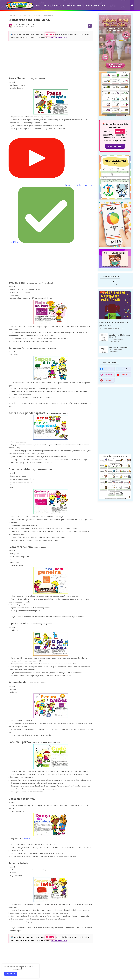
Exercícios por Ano (74, 5)
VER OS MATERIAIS (115, 146)
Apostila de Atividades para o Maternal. (120, 336)
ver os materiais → (59, 37)
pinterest (108, 380)
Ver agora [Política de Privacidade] (17, 969)
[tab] (38, 4)
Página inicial (13, 15)
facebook (108, 369)
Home (38, 5)
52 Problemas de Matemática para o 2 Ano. (114, 324)
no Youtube (28, 839)
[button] (132, 5)
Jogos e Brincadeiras (25, 15)
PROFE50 (50, 34)
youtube (125, 375)
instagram (108, 375)
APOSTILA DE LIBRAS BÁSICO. (119, 347)
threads (125, 369)
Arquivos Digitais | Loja (95, 5)
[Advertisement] (51, 58)
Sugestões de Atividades (52, 5)
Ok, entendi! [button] (11, 974)
